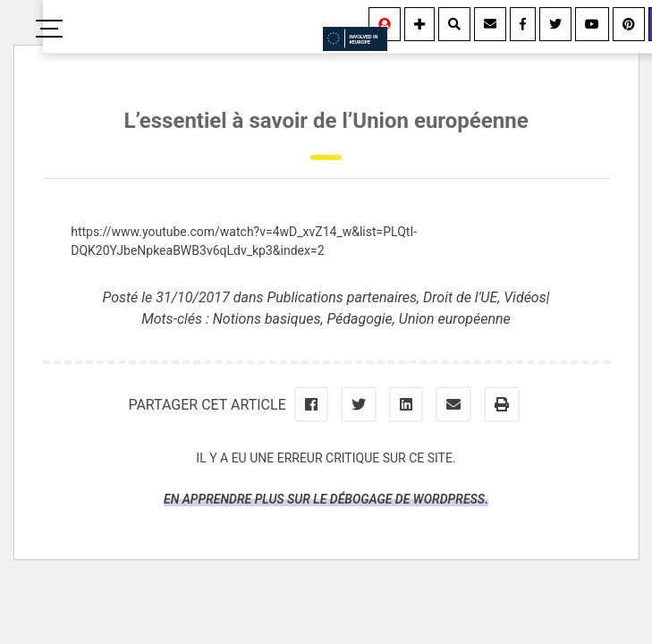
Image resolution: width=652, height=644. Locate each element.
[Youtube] (592, 24)
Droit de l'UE (460, 297)
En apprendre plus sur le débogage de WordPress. (326, 499)
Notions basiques (267, 319)
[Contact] (490, 24)
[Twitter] (555, 24)
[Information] (419, 24)
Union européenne (455, 319)
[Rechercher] (454, 24)
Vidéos (525, 297)
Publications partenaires (342, 297)
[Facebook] (523, 24)
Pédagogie (359, 319)
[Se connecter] (385, 24)
